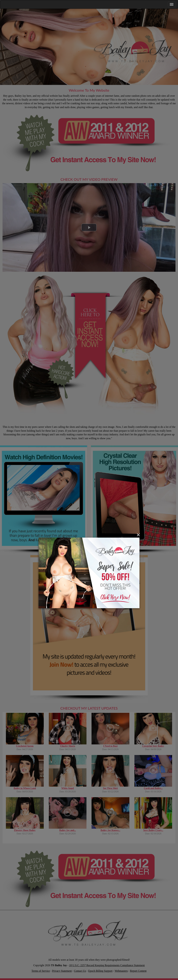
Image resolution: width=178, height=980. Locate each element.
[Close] (138, 535)
